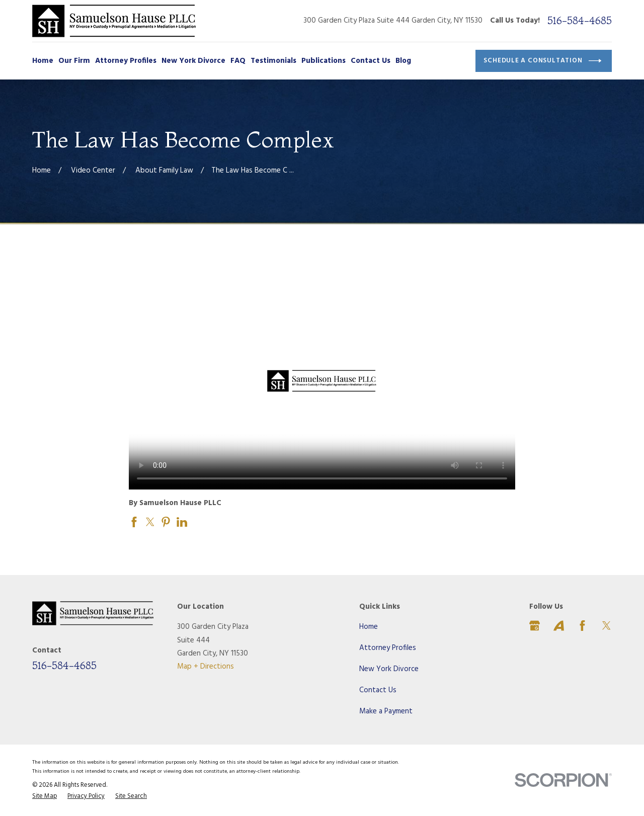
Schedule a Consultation (542, 61)
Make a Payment (386, 711)
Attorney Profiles (388, 648)
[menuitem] (45, 797)
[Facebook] (582, 626)
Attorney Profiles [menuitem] (126, 61)
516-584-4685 (580, 21)
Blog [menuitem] (403, 61)
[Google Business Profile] (535, 626)
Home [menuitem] (43, 61)
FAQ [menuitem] (238, 61)
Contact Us (378, 690)
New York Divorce (389, 669)
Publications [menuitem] (324, 61)
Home (369, 627)
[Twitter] (607, 626)
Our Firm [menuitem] (74, 61)
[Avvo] (559, 626)
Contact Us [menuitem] (371, 61)
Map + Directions (206, 667)
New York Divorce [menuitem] (193, 61)
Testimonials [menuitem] (273, 61)
